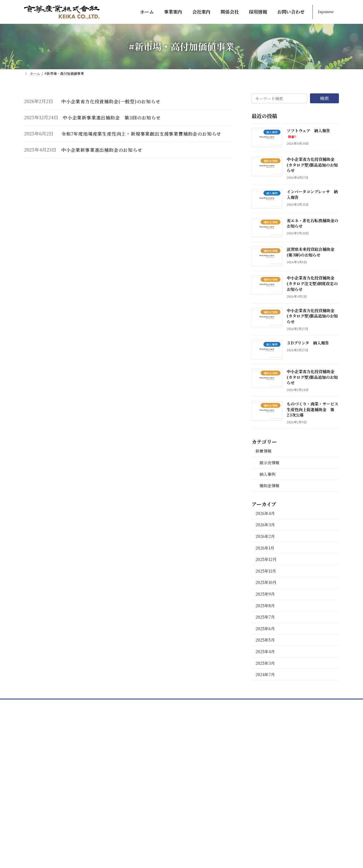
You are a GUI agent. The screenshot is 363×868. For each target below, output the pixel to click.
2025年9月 (265, 594)
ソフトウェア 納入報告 (308, 133)
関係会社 (253, 746)
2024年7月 (265, 674)
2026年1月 (265, 548)
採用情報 (253, 759)
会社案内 (253, 719)
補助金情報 (269, 486)
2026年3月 (265, 525)
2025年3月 (265, 663)
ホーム (143, 719)
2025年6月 (265, 628)
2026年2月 (265, 536)
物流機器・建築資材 (161, 811)
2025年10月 (266, 582)
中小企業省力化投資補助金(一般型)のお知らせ (111, 101)
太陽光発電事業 (157, 825)
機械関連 (150, 785)
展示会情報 (269, 463)
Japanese (326, 11)
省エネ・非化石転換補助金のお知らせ (313, 223)
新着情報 (263, 451)
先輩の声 (258, 772)
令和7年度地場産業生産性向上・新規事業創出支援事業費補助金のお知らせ (141, 134)
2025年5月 (265, 640)
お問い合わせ (258, 785)
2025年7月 (265, 617)
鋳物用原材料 (155, 746)
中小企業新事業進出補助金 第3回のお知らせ (112, 118)
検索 (324, 98)
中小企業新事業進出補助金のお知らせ (102, 150)
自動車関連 (152, 798)
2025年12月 (266, 559)
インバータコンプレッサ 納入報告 (312, 194)
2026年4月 (265, 513)
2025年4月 (265, 651)
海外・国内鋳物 (157, 759)
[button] (55, 773)
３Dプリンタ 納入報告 (308, 342)
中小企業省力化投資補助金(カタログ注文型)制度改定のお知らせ (312, 283)
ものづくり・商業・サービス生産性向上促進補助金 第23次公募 (313, 409)
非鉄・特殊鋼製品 (159, 772)
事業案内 (145, 733)
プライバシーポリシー (267, 811)
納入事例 (267, 474)
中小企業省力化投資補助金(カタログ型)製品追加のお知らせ (312, 165)
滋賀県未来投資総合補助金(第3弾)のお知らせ (311, 252)
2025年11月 (266, 571)
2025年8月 (265, 605)
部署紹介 (258, 733)
